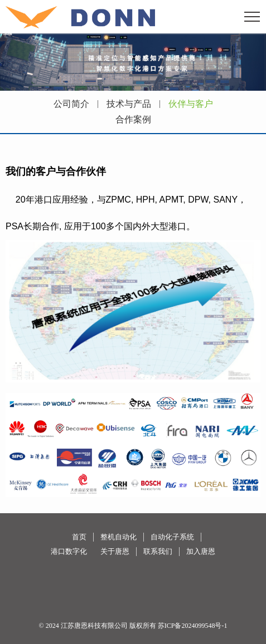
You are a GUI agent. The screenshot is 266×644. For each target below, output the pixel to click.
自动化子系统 (172, 537)
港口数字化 (69, 551)
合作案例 (133, 120)
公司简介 (71, 104)
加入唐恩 (201, 551)
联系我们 (158, 551)
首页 (79, 537)
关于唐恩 (115, 551)
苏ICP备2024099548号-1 (193, 626)
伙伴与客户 (191, 104)
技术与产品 (129, 104)
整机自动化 (119, 537)
